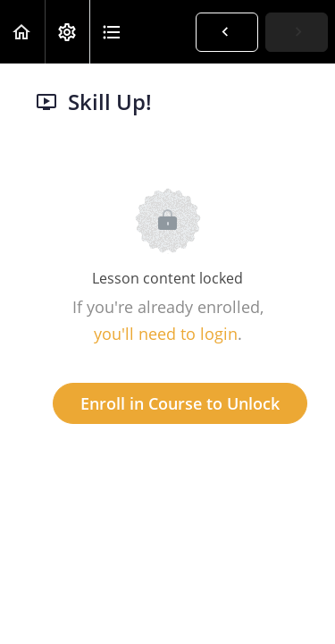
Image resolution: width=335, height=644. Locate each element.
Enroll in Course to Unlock (180, 403)
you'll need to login (166, 334)
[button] (22, 32)
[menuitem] (67, 32)
